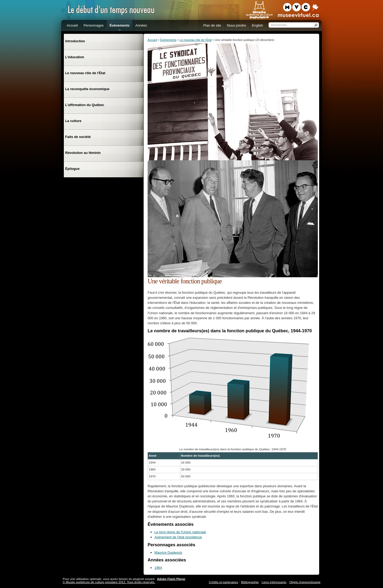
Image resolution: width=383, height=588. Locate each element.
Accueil (152, 40)
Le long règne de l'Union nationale (180, 532)
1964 (158, 568)
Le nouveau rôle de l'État (195, 40)
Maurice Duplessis (168, 553)
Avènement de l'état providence (178, 537)
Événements (168, 40)
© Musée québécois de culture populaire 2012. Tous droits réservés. (109, 582)
